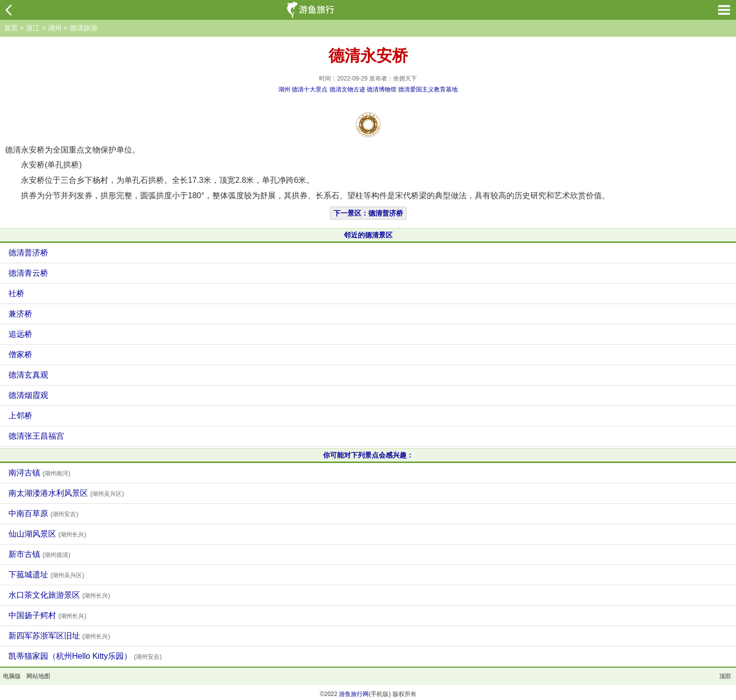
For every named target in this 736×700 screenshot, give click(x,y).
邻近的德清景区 (368, 235)
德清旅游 (83, 28)
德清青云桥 (28, 273)
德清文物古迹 (347, 89)
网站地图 (38, 676)
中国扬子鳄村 (47, 615)
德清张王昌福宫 (36, 436)
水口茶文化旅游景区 (59, 595)
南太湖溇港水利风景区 (66, 493)
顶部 (725, 676)
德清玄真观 (28, 375)
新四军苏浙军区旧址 (59, 636)
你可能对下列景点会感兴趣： (368, 455)
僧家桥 (20, 354)
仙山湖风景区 (47, 534)
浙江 (33, 28)
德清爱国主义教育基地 (428, 89)
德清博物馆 (382, 89)
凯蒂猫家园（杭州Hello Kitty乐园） (85, 656)
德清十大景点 (310, 89)
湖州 (55, 28)
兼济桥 (20, 314)
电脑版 (12, 676)
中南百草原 (43, 513)
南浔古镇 (39, 473)
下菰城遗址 (46, 575)
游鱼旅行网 (354, 694)
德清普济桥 (28, 253)
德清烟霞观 (28, 395)
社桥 (16, 293)
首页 (11, 28)
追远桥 (20, 334)
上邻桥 (20, 416)
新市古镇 (39, 554)
